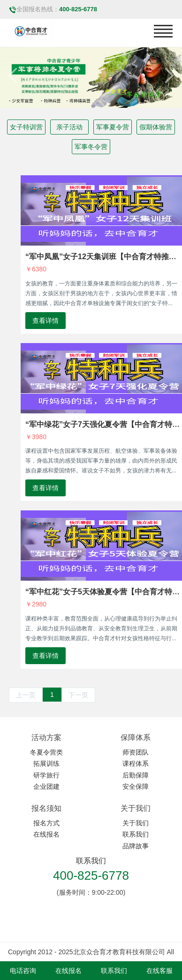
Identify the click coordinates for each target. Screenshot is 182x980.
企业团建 (46, 786)
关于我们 (136, 823)
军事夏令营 (113, 127)
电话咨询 (23, 971)
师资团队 (136, 752)
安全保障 (136, 786)
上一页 (26, 695)
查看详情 (45, 321)
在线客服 (159, 971)
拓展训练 (46, 763)
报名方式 (46, 823)
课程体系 (136, 763)
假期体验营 (156, 127)
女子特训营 (26, 127)
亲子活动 (69, 127)
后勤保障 (136, 775)
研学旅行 (46, 775)
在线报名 (46, 834)
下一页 (78, 695)
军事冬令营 (91, 147)
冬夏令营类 (46, 752)
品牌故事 (136, 846)
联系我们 (136, 834)
